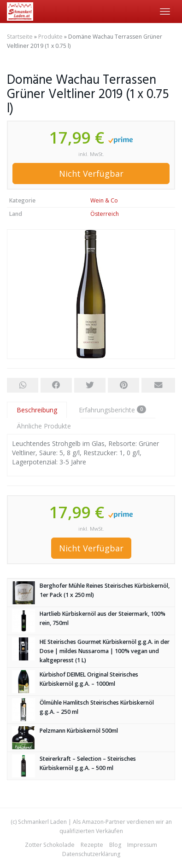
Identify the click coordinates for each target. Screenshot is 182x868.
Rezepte (92, 845)
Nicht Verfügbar (91, 174)
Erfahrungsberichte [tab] (112, 410)
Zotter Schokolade (50, 845)
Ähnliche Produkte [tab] (44, 426)
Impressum (142, 845)
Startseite (20, 37)
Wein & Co (104, 200)
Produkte (50, 37)
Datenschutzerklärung (91, 854)
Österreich (105, 214)
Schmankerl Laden (42, 822)
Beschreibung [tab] (37, 410)
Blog (115, 845)
